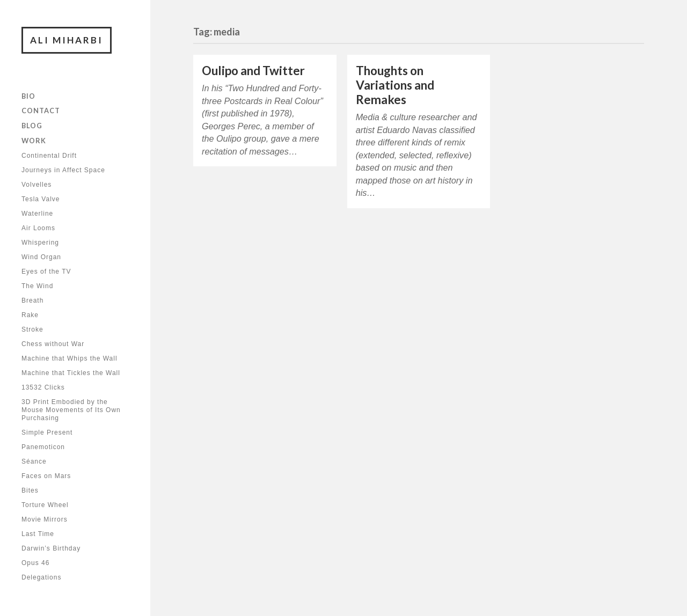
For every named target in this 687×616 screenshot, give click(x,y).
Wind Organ (41, 257)
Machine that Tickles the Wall (71, 373)
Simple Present (47, 432)
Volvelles (36, 185)
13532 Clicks (43, 387)
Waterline (37, 214)
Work (34, 141)
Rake (30, 315)
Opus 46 (35, 563)
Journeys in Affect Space (63, 170)
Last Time (38, 534)
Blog (32, 126)
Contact (41, 111)
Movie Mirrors (45, 519)
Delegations (41, 577)
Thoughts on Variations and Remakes (395, 85)
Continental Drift (49, 156)
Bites (30, 490)
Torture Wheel (45, 505)
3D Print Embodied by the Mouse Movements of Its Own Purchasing (71, 410)
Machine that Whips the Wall (70, 358)
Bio (28, 96)
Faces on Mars (46, 476)
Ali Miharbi (67, 40)
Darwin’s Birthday (51, 548)
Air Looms (38, 228)
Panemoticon (43, 447)
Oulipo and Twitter (253, 71)
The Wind (37, 286)
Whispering (40, 243)
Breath (32, 300)
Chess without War (53, 344)
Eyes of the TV (46, 272)
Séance (34, 461)
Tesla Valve (41, 199)
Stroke (32, 329)
